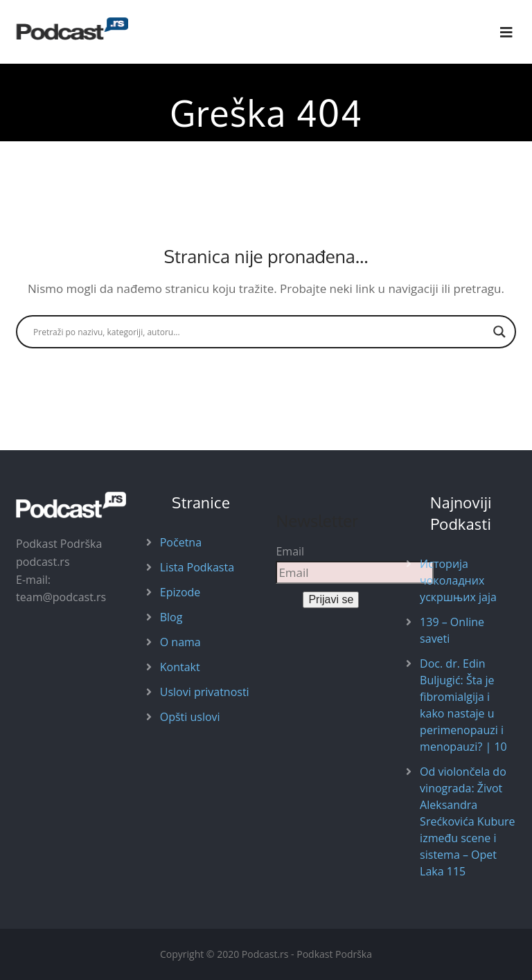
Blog (171, 617)
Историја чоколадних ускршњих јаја (458, 580)
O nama (180, 642)
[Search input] (260, 332)
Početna (181, 542)
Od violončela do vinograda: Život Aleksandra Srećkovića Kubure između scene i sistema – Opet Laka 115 (467, 821)
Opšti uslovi (190, 717)
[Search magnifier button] (499, 332)
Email (290, 551)
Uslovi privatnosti (205, 692)
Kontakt (180, 667)
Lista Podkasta (197, 567)
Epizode (180, 592)
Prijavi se (331, 599)
